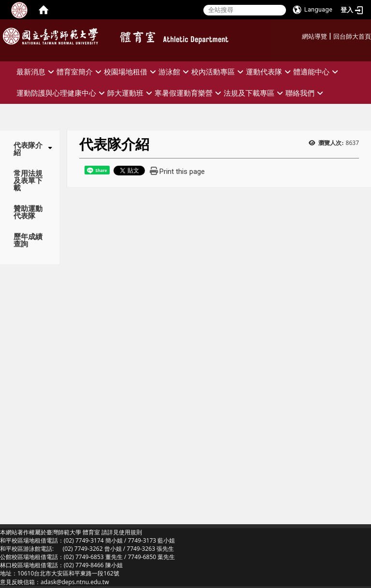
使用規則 (130, 532)
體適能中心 (317, 72)
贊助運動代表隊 (28, 212)
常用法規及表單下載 (28, 180)
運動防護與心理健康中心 (62, 93)
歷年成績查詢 (28, 240)
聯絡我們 (306, 93)
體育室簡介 (80, 72)
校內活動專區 (219, 72)
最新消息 (36, 72)
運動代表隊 (270, 72)
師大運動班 (131, 93)
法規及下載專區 (255, 93)
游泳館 (175, 72)
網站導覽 (314, 36)
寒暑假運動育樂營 (189, 93)
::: (298, 35)
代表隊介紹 (28, 149)
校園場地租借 (131, 72)
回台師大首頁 (352, 36)
